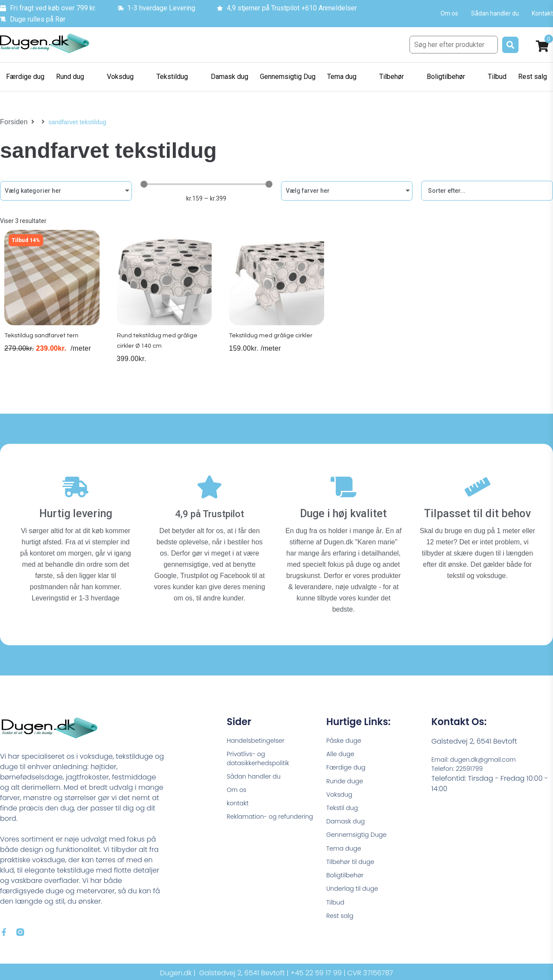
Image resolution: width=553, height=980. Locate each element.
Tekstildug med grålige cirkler (273, 344)
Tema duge (346, 853)
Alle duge (342, 751)
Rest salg (342, 927)
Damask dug (348, 824)
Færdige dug (348, 765)
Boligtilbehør (347, 883)
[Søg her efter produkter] (454, 45)
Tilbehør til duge (353, 868)
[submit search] (510, 45)
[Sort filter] (487, 191)
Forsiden (12, 122)
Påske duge (346, 736)
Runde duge (347, 780)
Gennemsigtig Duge (360, 839)
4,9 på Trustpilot (210, 509)
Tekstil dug (344, 809)
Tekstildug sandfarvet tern (44, 344)
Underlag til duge (356, 897)
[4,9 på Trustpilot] (209, 486)
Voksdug (341, 795)
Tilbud (336, 912)
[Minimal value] (206, 184)
